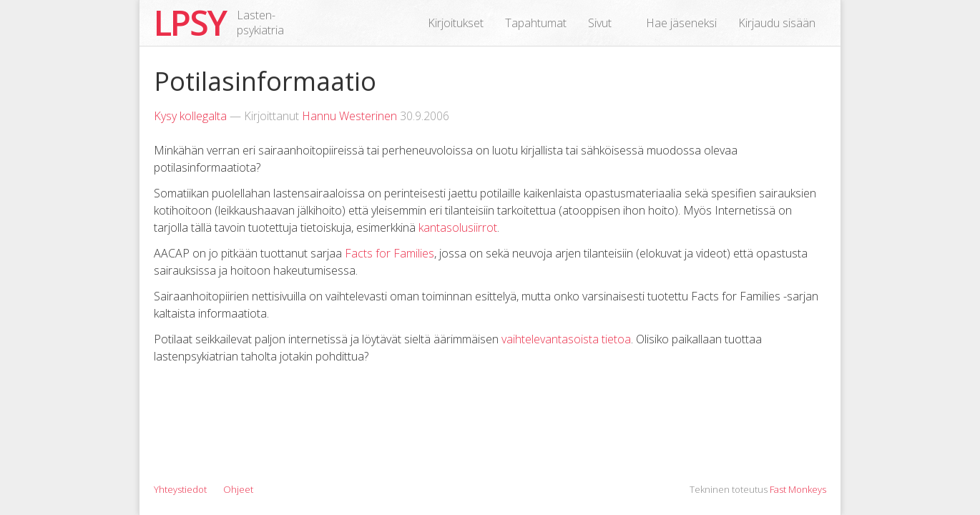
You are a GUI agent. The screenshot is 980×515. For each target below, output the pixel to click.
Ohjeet (238, 489)
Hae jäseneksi (681, 23)
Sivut (600, 23)
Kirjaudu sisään (777, 23)
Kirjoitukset (456, 23)
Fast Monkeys (798, 489)
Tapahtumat (536, 23)
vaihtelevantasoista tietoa (566, 339)
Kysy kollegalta (190, 116)
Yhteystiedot (180, 489)
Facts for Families (389, 253)
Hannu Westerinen (349, 116)
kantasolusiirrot (458, 227)
